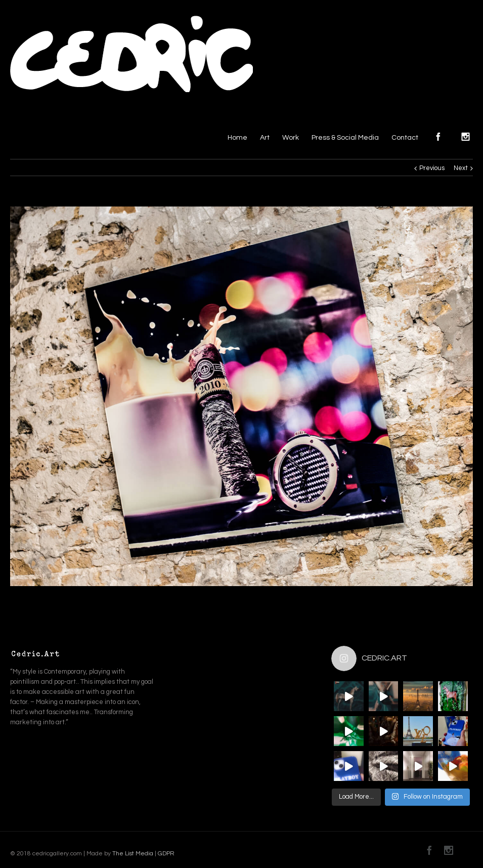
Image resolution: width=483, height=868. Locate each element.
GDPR (165, 854)
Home (237, 138)
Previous (432, 168)
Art (265, 138)
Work (291, 138)
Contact (405, 138)
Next (461, 168)
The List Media (133, 854)
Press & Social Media (345, 138)
